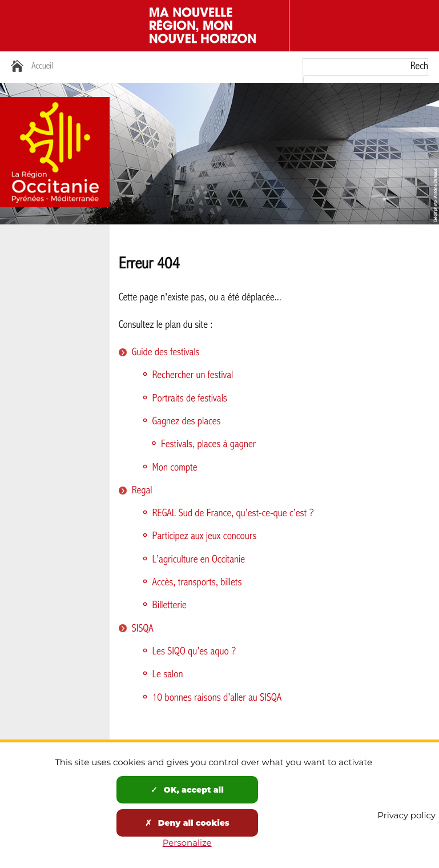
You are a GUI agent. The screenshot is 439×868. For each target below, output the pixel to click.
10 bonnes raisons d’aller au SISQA (217, 698)
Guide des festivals (166, 353)
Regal (142, 491)
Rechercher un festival (193, 375)
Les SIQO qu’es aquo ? (194, 652)
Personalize (187, 843)
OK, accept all (187, 790)
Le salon (168, 675)
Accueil (42, 67)
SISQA (143, 629)
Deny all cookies (187, 823)
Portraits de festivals (190, 399)
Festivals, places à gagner (208, 445)
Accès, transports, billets (197, 583)
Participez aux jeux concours (205, 537)
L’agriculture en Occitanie (199, 560)
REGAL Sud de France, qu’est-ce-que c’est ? (233, 514)
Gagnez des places (187, 422)
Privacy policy (406, 815)
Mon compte (175, 468)
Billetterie (170, 606)
